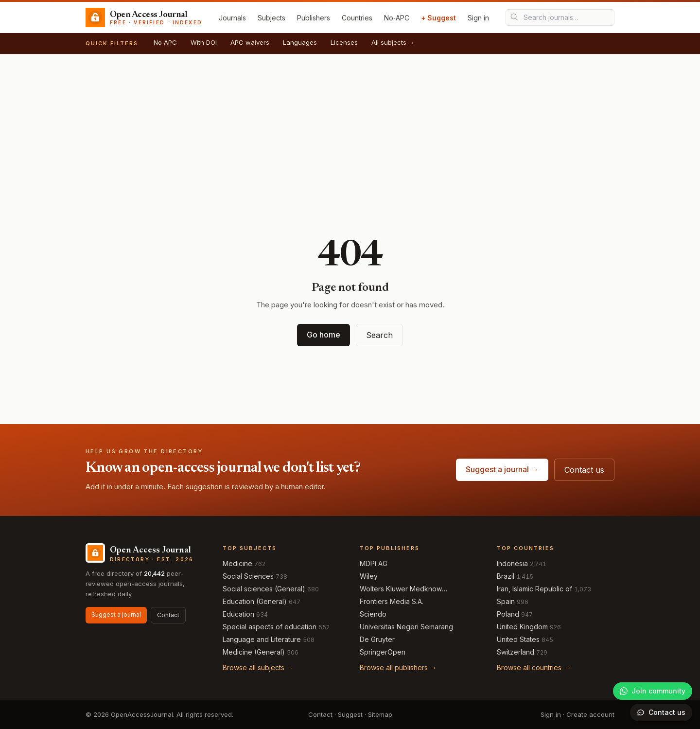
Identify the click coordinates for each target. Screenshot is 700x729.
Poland (508, 614)
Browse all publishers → (398, 667)
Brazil (506, 576)
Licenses (344, 42)
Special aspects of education (270, 627)
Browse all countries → (534, 667)
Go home (324, 335)
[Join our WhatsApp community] (653, 691)
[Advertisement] (350, 127)
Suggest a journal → (502, 469)
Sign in (478, 18)
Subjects (271, 18)
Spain (506, 601)
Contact (168, 615)
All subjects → (393, 42)
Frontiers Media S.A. (392, 601)
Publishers (314, 18)
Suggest (350, 714)
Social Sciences (248, 576)
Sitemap (380, 714)
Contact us (584, 470)
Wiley (369, 576)
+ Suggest (438, 18)
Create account (590, 714)
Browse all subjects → (258, 667)
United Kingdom (522, 627)
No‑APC (397, 18)
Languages (300, 42)
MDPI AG (374, 563)
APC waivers (250, 42)
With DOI (204, 42)
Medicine (237, 563)
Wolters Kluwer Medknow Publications (401, 589)
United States (518, 639)
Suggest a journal (116, 614)
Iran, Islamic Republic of (534, 589)
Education (238, 614)
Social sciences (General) (264, 589)
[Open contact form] (661, 712)
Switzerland (516, 652)
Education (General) (255, 601)
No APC (165, 42)
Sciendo (373, 614)
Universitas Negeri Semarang (406, 627)
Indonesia (512, 563)
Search (379, 335)
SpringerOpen (383, 652)
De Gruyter (377, 639)
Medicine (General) (254, 652)
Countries (357, 18)
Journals (232, 18)
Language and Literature (262, 639)
